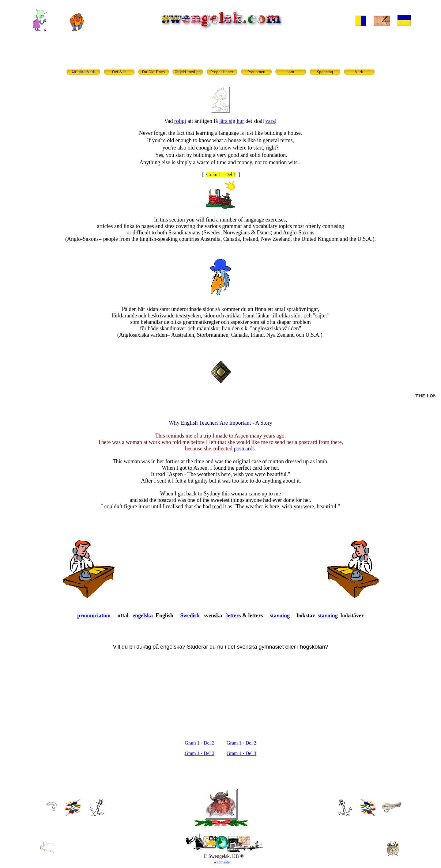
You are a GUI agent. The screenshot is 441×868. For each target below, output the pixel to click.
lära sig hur (232, 121)
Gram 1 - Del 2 (200, 743)
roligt (180, 121)
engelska (143, 616)
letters (234, 616)
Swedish (190, 616)
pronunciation (94, 616)
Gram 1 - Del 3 (200, 753)
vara (270, 121)
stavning (280, 616)
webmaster (222, 862)
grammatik (230, 54)
